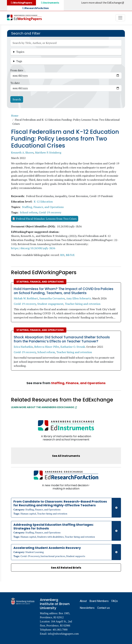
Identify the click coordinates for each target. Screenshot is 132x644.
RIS (62, 255)
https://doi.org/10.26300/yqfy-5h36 (33, 248)
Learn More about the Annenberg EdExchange (44, 407)
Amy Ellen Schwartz (79, 298)
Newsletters (87, 608)
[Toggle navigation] (120, 18)
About (83, 601)
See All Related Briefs (66, 568)
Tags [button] (19, 61)
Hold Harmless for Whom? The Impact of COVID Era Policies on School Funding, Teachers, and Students (64, 291)
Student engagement (50, 304)
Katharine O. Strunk (73, 347)
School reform (29, 212)
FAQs (115, 601)
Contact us (103, 608)
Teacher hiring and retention (83, 304)
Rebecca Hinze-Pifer (47, 347)
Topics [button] (20, 52)
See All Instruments (66, 456)
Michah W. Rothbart (26, 298)
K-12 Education (43, 202)
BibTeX (70, 255)
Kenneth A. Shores (22, 152)
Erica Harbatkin (23, 347)
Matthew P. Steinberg (48, 152)
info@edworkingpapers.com (63, 634)
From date (17, 70)
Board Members (99, 601)
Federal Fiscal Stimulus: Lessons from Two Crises (46, 219)
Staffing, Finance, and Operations (43, 207)
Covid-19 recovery (50, 212)
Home (15, 116)
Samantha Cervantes (52, 298)
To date (15, 83)
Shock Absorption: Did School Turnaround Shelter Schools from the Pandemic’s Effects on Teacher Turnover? (62, 339)
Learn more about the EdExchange (103, 3)
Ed (50, 3)
